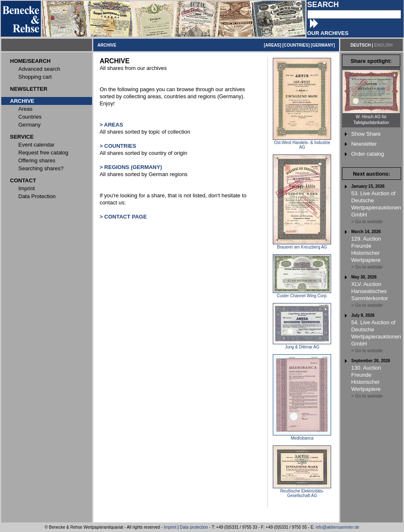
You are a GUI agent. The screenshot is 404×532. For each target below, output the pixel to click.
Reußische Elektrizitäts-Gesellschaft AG (302, 491)
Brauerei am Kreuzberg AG (302, 245)
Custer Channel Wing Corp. (302, 294)
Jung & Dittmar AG (302, 345)
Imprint (170, 527)
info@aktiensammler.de (338, 527)
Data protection (194, 527)
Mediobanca (302, 436)
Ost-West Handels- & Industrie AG (302, 143)
